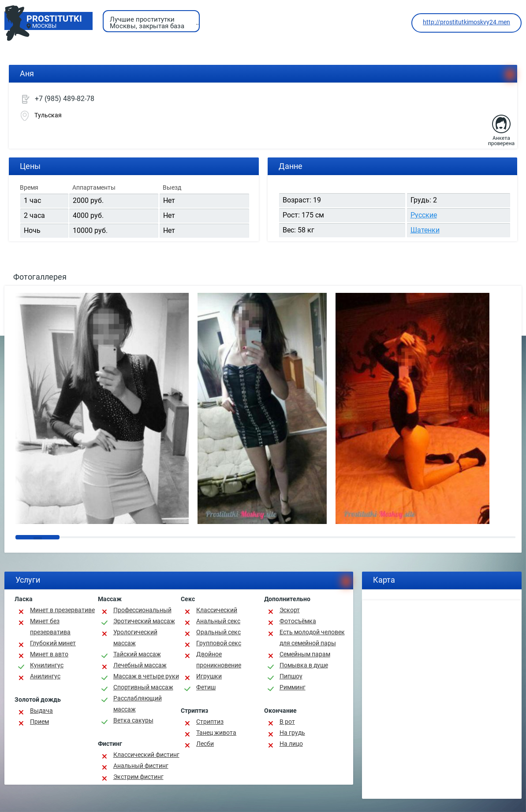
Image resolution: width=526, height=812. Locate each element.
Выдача (41, 711)
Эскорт (290, 610)
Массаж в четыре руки (146, 676)
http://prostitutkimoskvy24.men (466, 22)
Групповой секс (219, 643)
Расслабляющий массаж (138, 704)
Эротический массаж (144, 621)
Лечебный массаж (140, 665)
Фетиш (206, 687)
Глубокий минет (53, 643)
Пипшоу (291, 676)
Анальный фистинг (141, 766)
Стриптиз (210, 722)
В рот (287, 722)
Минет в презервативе (62, 610)
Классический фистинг (146, 755)
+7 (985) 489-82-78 (65, 99)
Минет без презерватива (50, 627)
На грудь (292, 733)
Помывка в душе (304, 665)
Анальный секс (218, 621)
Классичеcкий (217, 610)
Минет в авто (49, 654)
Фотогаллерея (40, 277)
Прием (39, 722)
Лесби (205, 744)
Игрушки (209, 676)
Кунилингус (47, 665)
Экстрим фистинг (138, 777)
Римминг (293, 687)
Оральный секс (218, 632)
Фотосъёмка (298, 621)
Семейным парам (305, 654)
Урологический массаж (135, 638)
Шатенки (425, 230)
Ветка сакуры (133, 720)
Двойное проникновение (219, 660)
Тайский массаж (137, 654)
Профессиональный (142, 610)
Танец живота (216, 733)
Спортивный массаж (143, 687)
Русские (424, 215)
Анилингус (45, 676)
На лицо (291, 744)
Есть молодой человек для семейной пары (312, 638)
